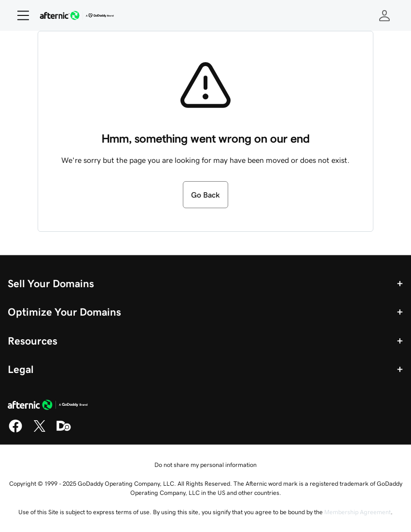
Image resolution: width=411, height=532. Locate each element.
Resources (33, 341)
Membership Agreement (357, 512)
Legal (21, 369)
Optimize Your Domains (64, 312)
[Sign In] (384, 15)
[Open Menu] (19, 15)
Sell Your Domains (51, 283)
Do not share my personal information (205, 465)
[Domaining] (64, 431)
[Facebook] (15, 431)
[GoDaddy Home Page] (48, 406)
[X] (40, 431)
